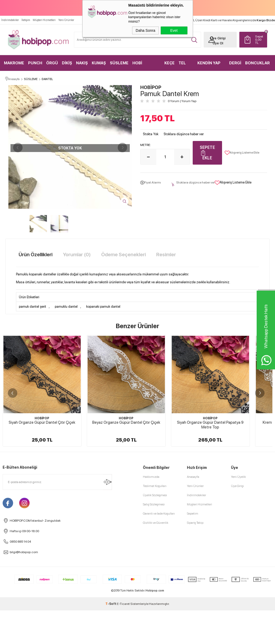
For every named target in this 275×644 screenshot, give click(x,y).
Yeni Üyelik (238, 591)
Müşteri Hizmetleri (44, 20)
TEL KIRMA (185, 66)
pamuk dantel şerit (33, 307)
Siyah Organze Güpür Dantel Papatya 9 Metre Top (210, 425)
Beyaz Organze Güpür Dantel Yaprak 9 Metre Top (42, 539)
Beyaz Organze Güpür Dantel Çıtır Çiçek (126, 423)
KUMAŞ (99, 63)
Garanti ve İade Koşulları (159, 628)
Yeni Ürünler (66, 20)
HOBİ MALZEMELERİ (146, 66)
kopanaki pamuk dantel (103, 307)
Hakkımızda (151, 591)
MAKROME (14, 63)
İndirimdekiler (10, 20)
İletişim (26, 20)
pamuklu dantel (66, 307)
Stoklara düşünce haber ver (184, 134)
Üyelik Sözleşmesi (155, 610)
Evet (174, 30)
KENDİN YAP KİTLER (209, 66)
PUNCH (35, 63)
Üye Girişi (216, 38)
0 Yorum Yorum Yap (182, 101)
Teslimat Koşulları (155, 600)
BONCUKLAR (258, 63)
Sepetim (193, 628)
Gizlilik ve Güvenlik (156, 637)
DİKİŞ (67, 63)
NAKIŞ (82, 63)
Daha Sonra (146, 30)
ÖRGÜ (52, 63)
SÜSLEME (119, 63)
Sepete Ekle (207, 153)
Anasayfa (193, 591)
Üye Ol (216, 43)
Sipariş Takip (195, 637)
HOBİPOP (42, 418)
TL (258, 39)
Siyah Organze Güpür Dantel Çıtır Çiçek (42, 423)
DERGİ (235, 63)
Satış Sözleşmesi (154, 619)
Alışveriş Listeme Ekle (242, 153)
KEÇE (169, 63)
